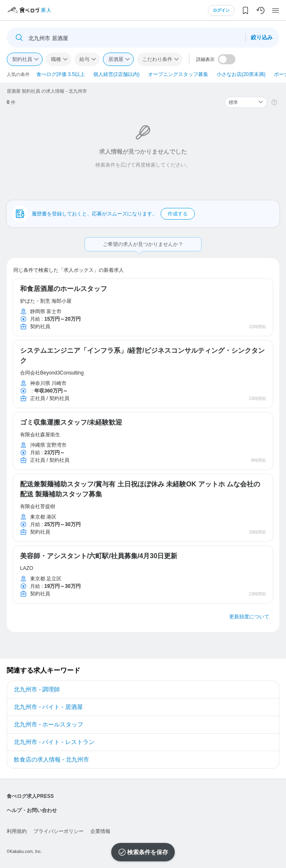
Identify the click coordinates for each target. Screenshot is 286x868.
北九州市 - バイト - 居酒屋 (48, 707)
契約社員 (22, 59)
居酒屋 (116, 59)
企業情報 (100, 831)
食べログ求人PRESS (30, 796)
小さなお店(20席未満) (241, 74)
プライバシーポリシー (59, 831)
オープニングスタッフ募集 (178, 74)
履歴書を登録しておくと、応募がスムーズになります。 (113, 214)
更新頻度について (249, 617)
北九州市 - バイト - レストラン (54, 742)
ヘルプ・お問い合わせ (32, 810)
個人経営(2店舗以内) (116, 74)
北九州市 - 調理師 (37, 689)
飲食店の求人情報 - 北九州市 (51, 759)
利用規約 (17, 831)
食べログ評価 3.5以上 (61, 74)
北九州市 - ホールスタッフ (49, 724)
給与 (84, 59)
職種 (56, 59)
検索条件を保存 (148, 852)
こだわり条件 (157, 59)
